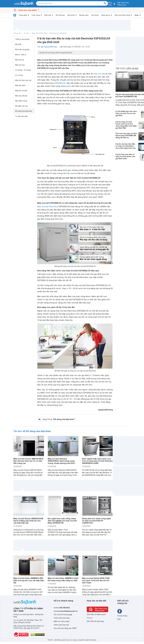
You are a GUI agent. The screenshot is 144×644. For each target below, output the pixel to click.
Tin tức (26, 33)
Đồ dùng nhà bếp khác (58, 33)
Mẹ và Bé (71, 15)
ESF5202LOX (60, 83)
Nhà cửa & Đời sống (122, 15)
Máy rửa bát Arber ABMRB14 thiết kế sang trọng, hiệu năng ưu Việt (63, 579)
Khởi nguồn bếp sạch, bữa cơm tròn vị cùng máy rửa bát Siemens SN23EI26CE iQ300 (97, 461)
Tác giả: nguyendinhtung (47, 47)
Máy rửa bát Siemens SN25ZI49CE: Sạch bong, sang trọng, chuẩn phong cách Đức (61, 461)
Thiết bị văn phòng (22, 39)
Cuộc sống (36, 15)
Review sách (84, 15)
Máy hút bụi (20, 60)
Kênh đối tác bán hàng (95, 621)
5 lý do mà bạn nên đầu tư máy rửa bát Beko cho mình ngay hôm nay (126, 146)
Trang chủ (17, 33)
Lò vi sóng (19, 75)
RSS (119, 619)
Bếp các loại (20, 65)
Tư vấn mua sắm (21, 116)
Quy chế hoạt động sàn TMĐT (65, 628)
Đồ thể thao (60, 15)
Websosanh (66, 86)
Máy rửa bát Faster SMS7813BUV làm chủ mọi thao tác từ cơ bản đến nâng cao (28, 461)
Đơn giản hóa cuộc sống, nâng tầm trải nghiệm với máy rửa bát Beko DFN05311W (62, 521)
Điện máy (48, 15)
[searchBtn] (105, 3)
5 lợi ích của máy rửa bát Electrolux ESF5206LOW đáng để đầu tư (126, 135)
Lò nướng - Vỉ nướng (23, 70)
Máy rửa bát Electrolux (48, 206)
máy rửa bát (99, 74)
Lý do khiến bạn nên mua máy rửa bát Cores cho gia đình (126, 113)
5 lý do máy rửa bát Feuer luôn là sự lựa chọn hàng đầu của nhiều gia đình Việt (126, 125)
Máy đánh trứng (21, 101)
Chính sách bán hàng (62, 618)
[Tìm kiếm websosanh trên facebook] (120, 611)
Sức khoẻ (95, 15)
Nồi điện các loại (21, 106)
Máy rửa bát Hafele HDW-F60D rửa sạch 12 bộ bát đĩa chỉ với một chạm (96, 580)
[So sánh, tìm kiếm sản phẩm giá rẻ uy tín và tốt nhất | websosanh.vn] (24, 4)
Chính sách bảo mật (61, 625)
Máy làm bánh (20, 85)
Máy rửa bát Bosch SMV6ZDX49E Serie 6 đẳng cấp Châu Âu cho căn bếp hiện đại (28, 521)
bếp (68, 173)
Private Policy (122, 616)
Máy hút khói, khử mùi (23, 80)
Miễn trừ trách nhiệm (62, 621)
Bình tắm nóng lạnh (22, 50)
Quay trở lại (59, 419)
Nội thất (18, 44)
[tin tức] (15, 15)
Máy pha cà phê (21, 91)
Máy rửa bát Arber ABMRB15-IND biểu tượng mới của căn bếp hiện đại (29, 580)
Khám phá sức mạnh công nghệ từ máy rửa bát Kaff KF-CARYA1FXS (96, 521)
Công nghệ (23, 15)
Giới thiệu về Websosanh (96, 614)
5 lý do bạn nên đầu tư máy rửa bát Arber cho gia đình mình (125, 156)
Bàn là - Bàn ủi (21, 55)
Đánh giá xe (106, 15)
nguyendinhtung (105, 410)
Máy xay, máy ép (21, 96)
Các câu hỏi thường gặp (63, 615)
